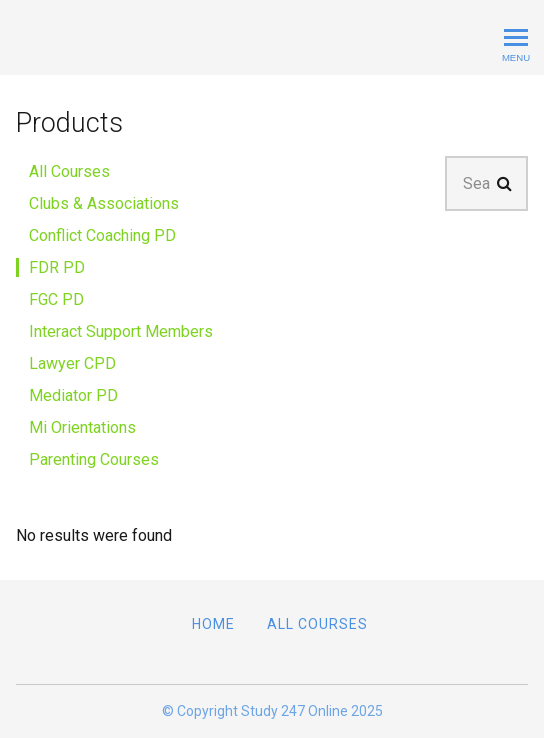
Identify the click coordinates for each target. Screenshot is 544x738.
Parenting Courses (94, 459)
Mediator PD (73, 395)
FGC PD (56, 299)
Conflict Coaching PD (102, 235)
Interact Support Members (121, 331)
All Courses (69, 171)
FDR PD (57, 267)
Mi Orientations (82, 427)
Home (213, 624)
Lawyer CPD (72, 363)
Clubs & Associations (104, 203)
